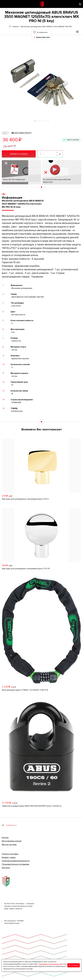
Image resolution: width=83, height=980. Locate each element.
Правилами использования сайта (51, 964)
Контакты (6, 868)
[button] (35, 121)
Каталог (5, 838)
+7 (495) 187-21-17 (11, 825)
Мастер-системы (9, 845)
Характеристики (43, 37)
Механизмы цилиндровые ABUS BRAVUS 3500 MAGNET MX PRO (46, 26)
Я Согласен (74, 965)
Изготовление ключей (12, 841)
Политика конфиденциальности (16, 861)
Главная (15, 26)
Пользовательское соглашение (16, 864)
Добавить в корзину (19, 154)
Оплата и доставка (10, 854)
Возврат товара (9, 857)
